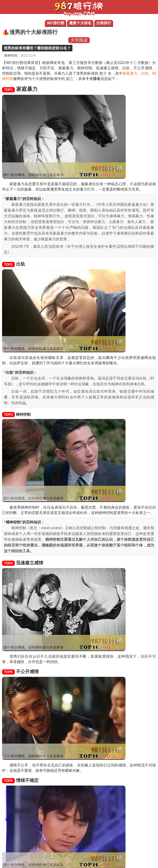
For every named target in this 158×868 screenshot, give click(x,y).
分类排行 (104, 23)
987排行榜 (56, 23)
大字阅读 (79, 40)
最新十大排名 (80, 23)
